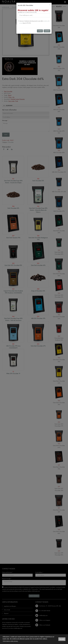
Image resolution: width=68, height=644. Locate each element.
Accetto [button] (62, 639)
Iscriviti (47, 31)
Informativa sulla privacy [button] (10, 641)
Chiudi (40, 31)
